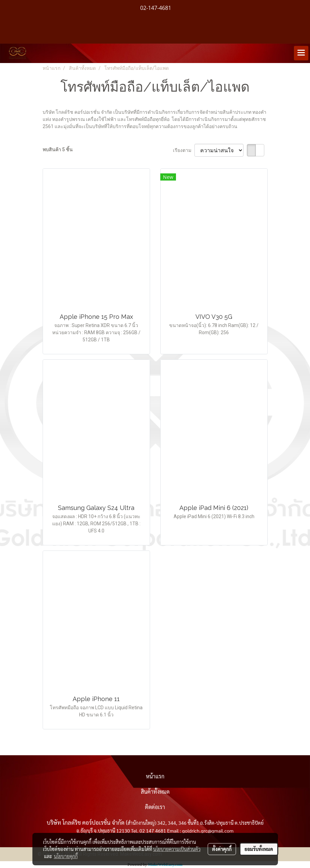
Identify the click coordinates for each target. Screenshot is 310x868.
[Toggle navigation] (301, 53)
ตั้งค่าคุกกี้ (222, 849)
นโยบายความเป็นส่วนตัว (177, 849)
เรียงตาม (184, 150)
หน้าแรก (155, 776)
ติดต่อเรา (155, 807)
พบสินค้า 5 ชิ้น (58, 150)
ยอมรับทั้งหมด (259, 849)
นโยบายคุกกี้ (66, 856)
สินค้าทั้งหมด (155, 792)
